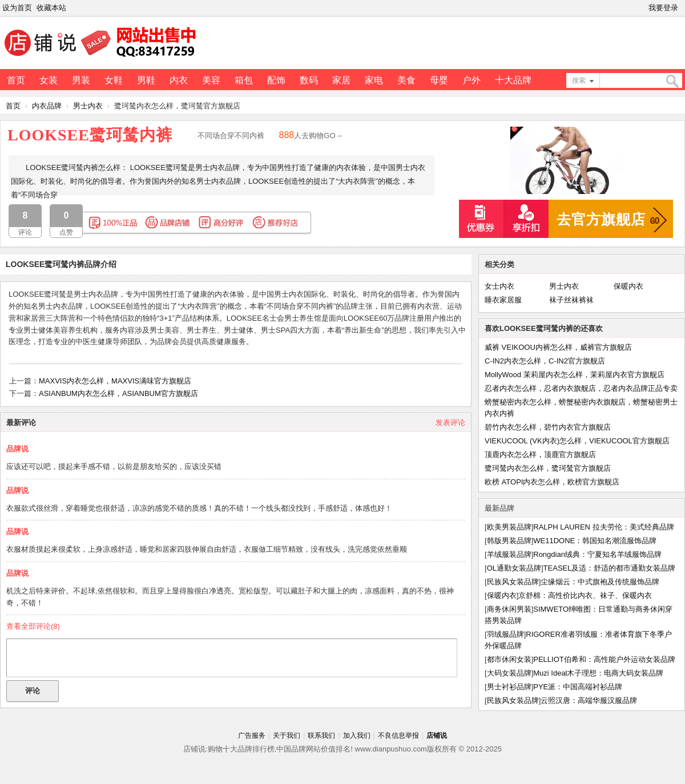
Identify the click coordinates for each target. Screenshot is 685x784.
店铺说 (437, 735)
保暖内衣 (628, 286)
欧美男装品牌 (509, 527)
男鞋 (146, 80)
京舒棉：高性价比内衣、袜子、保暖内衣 (585, 595)
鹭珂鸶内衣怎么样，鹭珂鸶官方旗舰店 (548, 468)
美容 (211, 80)
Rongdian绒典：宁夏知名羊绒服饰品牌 (597, 554)
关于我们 (287, 735)
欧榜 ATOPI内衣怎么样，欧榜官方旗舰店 (552, 482)
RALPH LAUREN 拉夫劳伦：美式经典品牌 (603, 527)
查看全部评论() (33, 626)
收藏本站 (51, 8)
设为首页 (17, 8)
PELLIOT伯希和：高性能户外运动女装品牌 (604, 659)
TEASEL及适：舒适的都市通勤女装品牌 (610, 568)
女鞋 (114, 80)
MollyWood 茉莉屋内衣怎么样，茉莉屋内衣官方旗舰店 (575, 375)
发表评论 (450, 423)
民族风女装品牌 (513, 582)
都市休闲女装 (509, 659)
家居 (341, 80)
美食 (406, 80)
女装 (49, 80)
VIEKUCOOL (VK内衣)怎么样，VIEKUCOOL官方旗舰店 (577, 441)
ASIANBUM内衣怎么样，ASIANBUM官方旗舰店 (118, 393)
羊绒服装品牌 (509, 554)
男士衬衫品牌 (509, 687)
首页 (16, 80)
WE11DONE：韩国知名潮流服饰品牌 (595, 541)
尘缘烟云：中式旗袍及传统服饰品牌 (600, 582)
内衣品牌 (47, 106)
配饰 (276, 80)
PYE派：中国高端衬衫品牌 (578, 687)
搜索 (579, 80)
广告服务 (252, 735)
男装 (81, 80)
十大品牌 (513, 80)
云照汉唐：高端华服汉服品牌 (589, 700)
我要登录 (663, 8)
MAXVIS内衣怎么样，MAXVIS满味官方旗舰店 (115, 381)
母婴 (439, 80)
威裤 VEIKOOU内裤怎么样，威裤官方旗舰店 (558, 347)
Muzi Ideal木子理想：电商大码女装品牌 (598, 673)
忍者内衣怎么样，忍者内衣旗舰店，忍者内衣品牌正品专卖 (581, 388)
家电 (374, 80)
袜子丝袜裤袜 (571, 300)
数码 (309, 80)
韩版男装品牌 (509, 541)
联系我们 (321, 735)
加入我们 (357, 735)
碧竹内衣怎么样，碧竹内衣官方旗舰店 (548, 427)
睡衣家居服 (503, 300)
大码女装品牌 (509, 673)
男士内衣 (88, 106)
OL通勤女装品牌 (514, 568)
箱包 (244, 80)
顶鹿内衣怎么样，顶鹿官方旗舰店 (540, 454)
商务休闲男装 (509, 609)
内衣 (179, 80)
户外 (472, 80)
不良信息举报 (398, 735)
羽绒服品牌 (505, 634)
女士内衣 (499, 286)
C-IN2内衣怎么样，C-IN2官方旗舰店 (545, 361)
